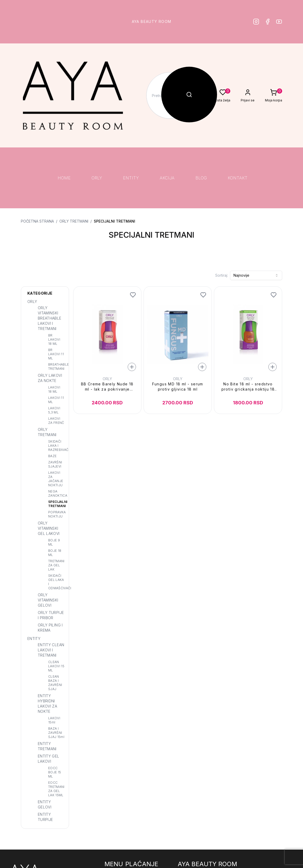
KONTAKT (238, 178)
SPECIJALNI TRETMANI (115, 221)
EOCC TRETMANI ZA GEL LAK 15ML (56, 789)
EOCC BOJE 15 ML (55, 772)
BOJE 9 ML (54, 542)
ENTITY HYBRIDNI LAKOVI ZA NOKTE (47, 704)
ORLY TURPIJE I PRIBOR (51, 615)
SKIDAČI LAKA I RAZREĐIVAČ (56, 446)
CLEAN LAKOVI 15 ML (56, 666)
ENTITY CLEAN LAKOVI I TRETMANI (51, 650)
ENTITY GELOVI (45, 804)
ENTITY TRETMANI (47, 746)
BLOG (201, 178)
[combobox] (256, 275)
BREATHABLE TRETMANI (56, 367)
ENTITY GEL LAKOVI (49, 759)
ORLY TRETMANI (74, 221)
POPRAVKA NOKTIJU (56, 514)
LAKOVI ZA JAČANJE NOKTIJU (56, 479)
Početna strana (37, 221)
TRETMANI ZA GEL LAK (56, 565)
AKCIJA (167, 178)
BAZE (52, 456)
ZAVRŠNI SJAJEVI (55, 464)
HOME (64, 178)
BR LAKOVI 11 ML (56, 354)
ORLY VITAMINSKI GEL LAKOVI (49, 528)
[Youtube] (279, 22)
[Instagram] (256, 22)
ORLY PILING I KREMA (50, 628)
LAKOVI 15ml (54, 720)
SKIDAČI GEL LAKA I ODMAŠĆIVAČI (56, 582)
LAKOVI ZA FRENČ (56, 421)
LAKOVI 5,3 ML (54, 410)
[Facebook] (268, 22)
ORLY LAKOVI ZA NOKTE (50, 378)
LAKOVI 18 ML (54, 389)
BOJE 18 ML (55, 553)
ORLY (97, 178)
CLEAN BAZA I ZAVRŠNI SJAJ (55, 683)
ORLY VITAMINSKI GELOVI (48, 600)
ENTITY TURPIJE (45, 817)
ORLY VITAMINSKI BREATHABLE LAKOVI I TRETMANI (50, 318)
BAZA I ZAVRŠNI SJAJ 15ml (56, 733)
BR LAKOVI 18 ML (54, 339)
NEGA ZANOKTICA (56, 493)
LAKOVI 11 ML (56, 400)
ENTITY (131, 178)
